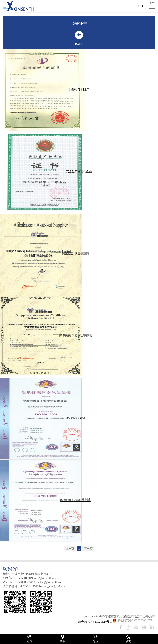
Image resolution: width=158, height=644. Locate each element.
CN (144, 6)
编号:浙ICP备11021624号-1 (95, 622)
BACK (77, 44)
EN (138, 6)
